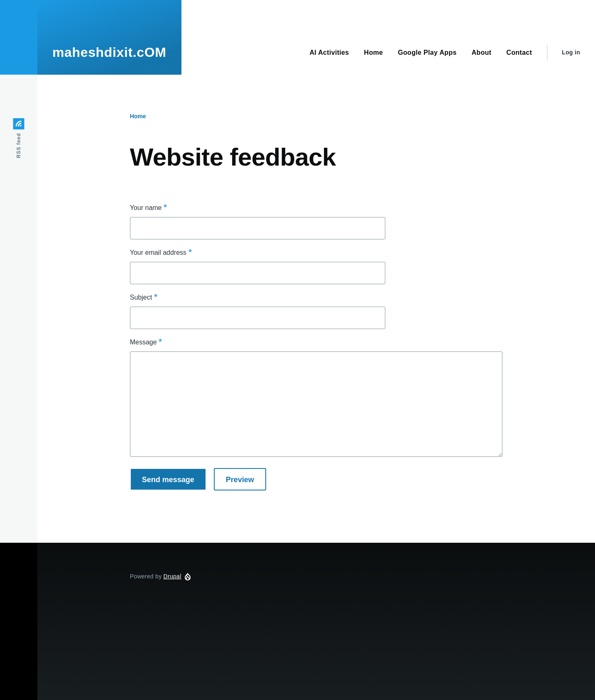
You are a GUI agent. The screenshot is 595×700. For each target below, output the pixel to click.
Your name (146, 208)
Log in (571, 52)
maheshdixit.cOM (109, 52)
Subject (141, 297)
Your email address (158, 252)
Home (138, 116)
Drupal (173, 576)
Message (143, 342)
